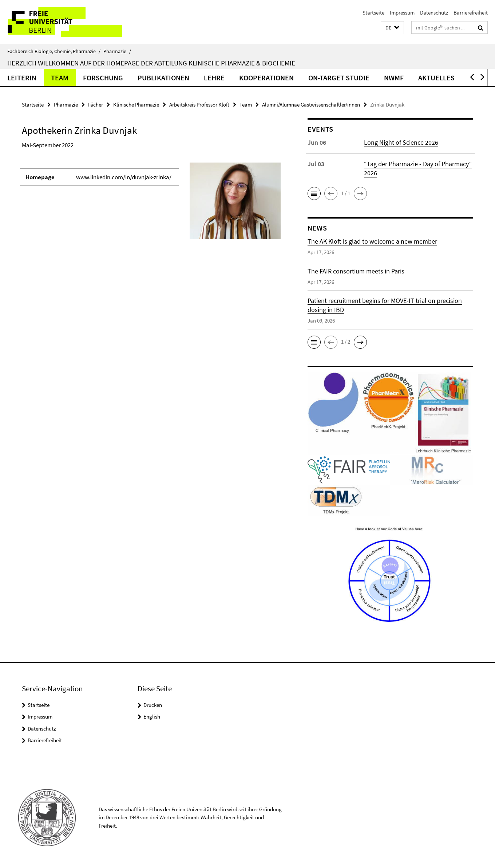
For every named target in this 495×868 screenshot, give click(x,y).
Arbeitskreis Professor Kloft (199, 105)
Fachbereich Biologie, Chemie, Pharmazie (54, 51)
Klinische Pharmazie (136, 105)
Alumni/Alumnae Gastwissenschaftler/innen (311, 105)
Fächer (96, 105)
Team (60, 78)
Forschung (103, 78)
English (152, 717)
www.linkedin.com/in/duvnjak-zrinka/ (124, 177)
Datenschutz (434, 13)
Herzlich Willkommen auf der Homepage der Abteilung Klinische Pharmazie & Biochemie (151, 63)
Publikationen (163, 78)
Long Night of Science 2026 (401, 142)
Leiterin (22, 78)
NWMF (394, 78)
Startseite (373, 13)
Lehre (214, 78)
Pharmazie (117, 51)
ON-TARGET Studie (339, 78)
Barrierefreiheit (471, 13)
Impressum (402, 13)
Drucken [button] (153, 705)
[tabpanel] (151, 204)
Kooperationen (266, 78)
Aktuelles (436, 78)
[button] (392, 28)
